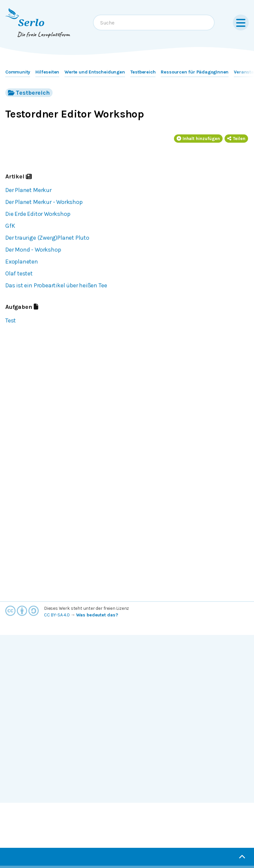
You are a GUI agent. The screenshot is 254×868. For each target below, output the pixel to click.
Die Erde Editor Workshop (38, 214)
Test (11, 320)
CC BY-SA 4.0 (57, 615)
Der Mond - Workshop (33, 250)
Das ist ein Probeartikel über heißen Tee (56, 285)
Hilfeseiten (47, 72)
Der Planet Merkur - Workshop (44, 202)
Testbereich (143, 72)
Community (18, 72)
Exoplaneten (22, 262)
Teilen (236, 139)
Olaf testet (19, 273)
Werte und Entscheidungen (95, 72)
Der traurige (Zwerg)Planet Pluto (47, 238)
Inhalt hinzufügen (198, 139)
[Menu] (241, 23)
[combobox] (154, 23)
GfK (10, 226)
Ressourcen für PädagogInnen (195, 72)
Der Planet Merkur (28, 190)
